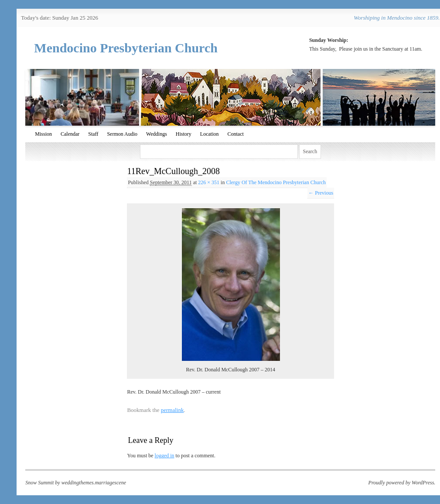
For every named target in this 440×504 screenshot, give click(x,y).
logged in (165, 456)
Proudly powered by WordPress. (402, 483)
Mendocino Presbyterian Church (126, 48)
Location (210, 134)
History (184, 134)
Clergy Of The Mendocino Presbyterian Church (276, 182)
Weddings (157, 134)
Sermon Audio (122, 134)
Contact (235, 134)
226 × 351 (209, 182)
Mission (43, 134)
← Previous (321, 193)
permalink (172, 410)
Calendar (70, 134)
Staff (93, 134)
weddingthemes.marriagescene (94, 483)
